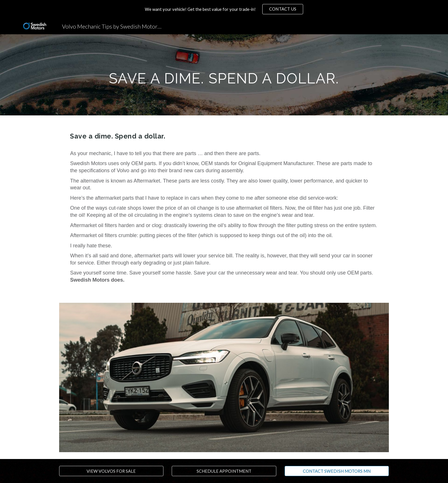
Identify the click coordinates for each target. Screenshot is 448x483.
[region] (224, 9)
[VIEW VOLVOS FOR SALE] (111, 471)
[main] (224, 75)
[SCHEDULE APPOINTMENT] (224, 471)
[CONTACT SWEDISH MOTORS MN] (337, 471)
